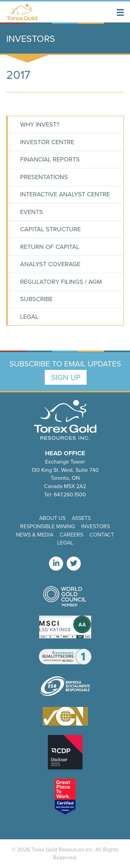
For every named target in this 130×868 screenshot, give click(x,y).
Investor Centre (47, 142)
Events (32, 212)
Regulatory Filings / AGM (61, 282)
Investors (96, 526)
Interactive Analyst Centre (65, 194)
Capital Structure (50, 229)
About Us (52, 518)
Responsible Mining (47, 526)
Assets (81, 518)
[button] (120, 12)
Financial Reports (50, 159)
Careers (71, 535)
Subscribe (36, 299)
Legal (29, 317)
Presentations (44, 177)
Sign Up (66, 377)
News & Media (35, 535)
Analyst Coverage (50, 264)
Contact (102, 535)
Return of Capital (50, 247)
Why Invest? (40, 124)
